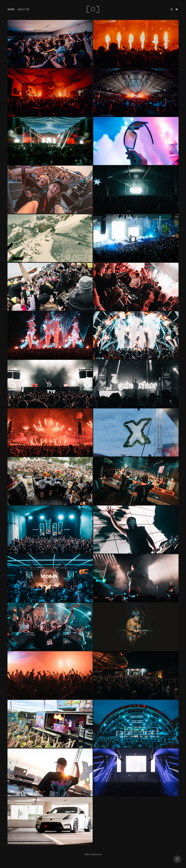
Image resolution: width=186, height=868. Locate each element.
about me (23, 9)
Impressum (96, 854)
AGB (87, 854)
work (11, 9)
